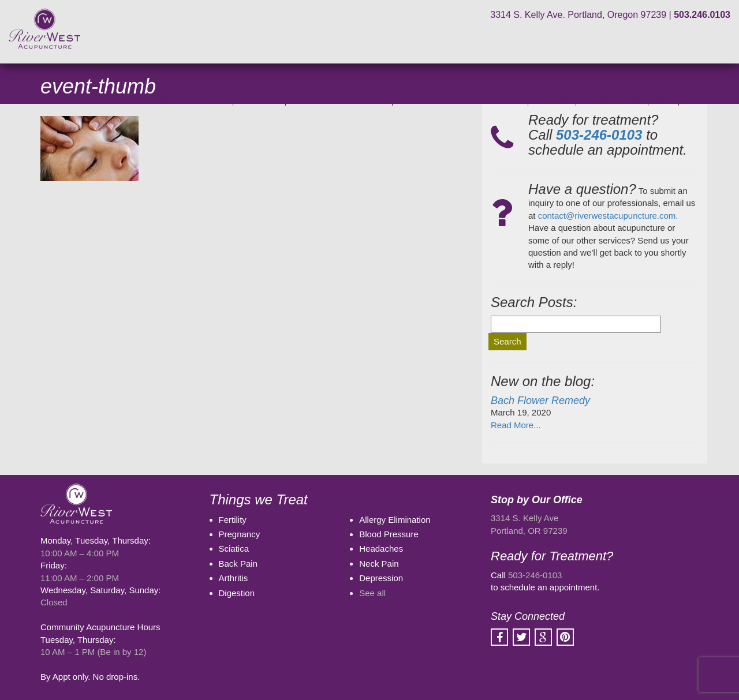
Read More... (516, 425)
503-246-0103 (535, 575)
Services (552, 98)
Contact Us (708, 98)
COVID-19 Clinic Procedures (168, 98)
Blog (663, 98)
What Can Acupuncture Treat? (460, 98)
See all (372, 593)
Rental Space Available (339, 98)
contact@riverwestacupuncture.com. (608, 216)
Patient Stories (612, 98)
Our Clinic (259, 98)
